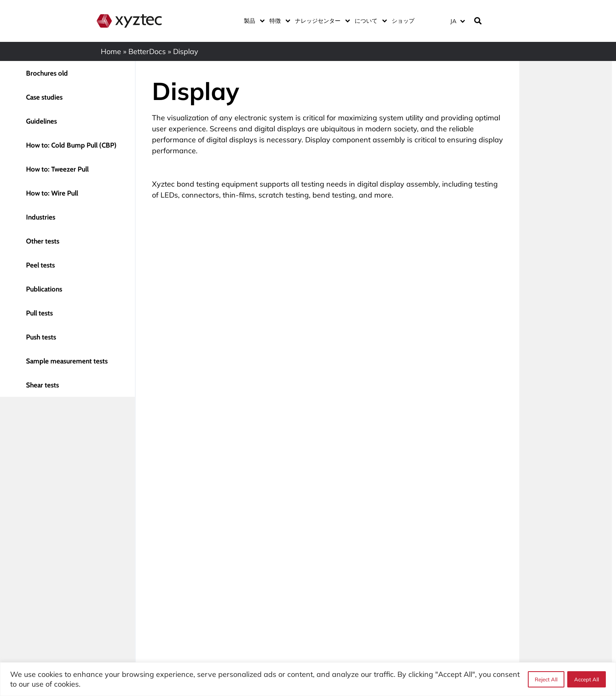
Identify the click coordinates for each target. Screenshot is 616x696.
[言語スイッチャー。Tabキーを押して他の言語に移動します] (457, 21)
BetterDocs (147, 51)
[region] (308, 679)
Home (111, 51)
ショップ (403, 21)
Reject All (546, 679)
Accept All (587, 679)
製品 (253, 21)
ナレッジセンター (321, 21)
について (369, 21)
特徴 (278, 21)
